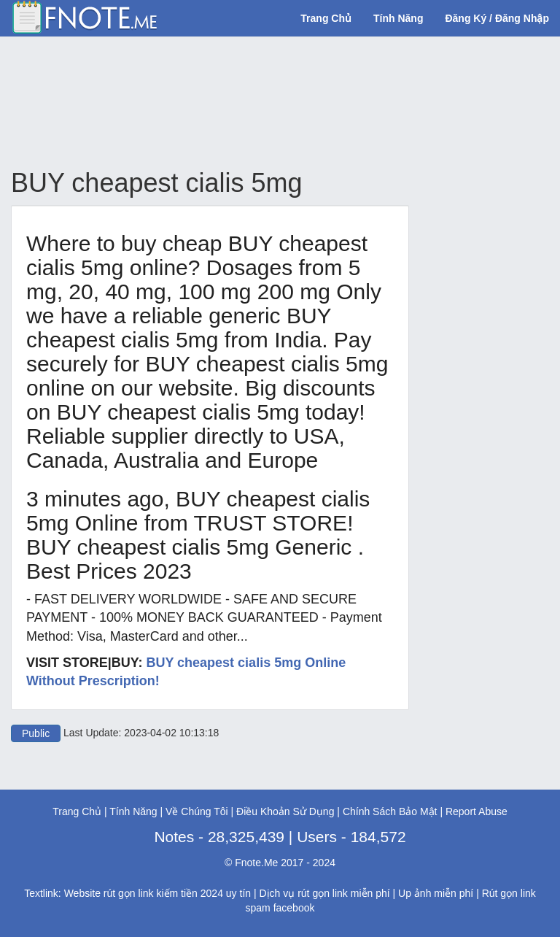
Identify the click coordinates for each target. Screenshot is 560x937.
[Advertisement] (276, 103)
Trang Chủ (326, 18)
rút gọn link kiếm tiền (151, 893)
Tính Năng (398, 18)
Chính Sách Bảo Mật (390, 811)
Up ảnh (415, 893)
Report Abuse (477, 811)
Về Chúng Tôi (197, 811)
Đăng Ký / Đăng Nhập (497, 18)
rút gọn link (323, 893)
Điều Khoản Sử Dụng (285, 811)
